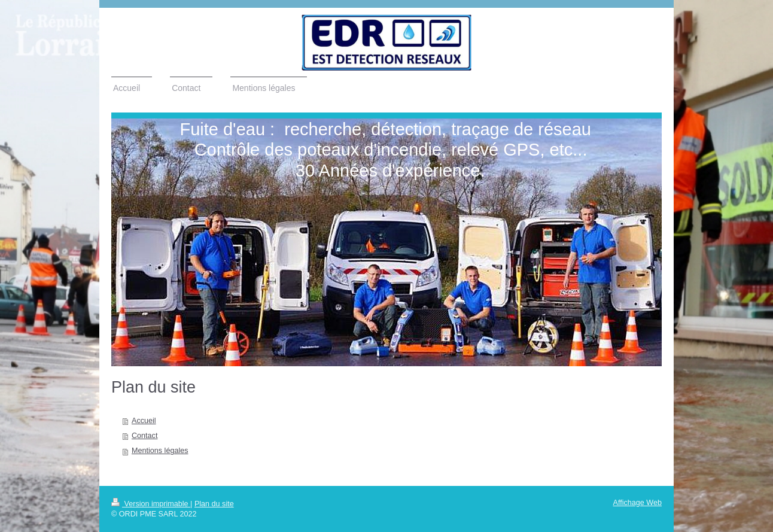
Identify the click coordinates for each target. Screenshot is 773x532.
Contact (144, 436)
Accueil (144, 421)
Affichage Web (637, 503)
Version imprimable (151, 504)
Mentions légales (160, 451)
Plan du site (214, 504)
